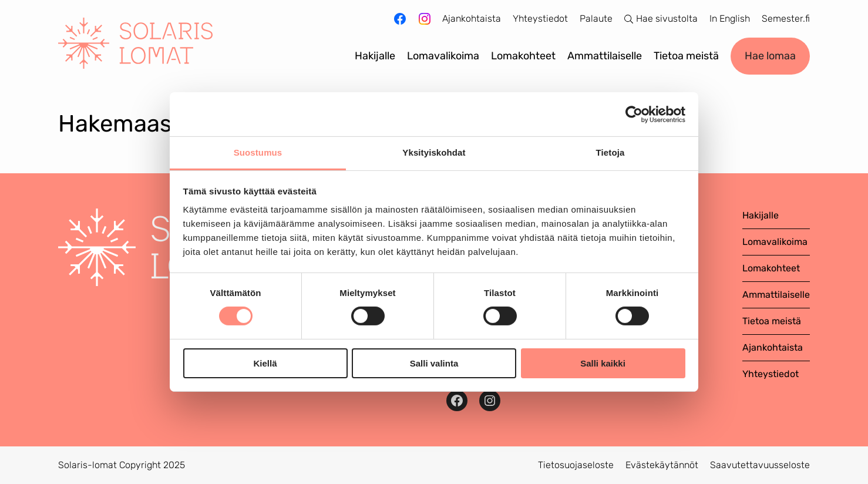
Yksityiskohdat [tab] (434, 152)
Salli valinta (434, 363)
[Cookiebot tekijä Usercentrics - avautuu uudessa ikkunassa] (634, 114)
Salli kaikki (603, 363)
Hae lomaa (770, 56)
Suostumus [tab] (258, 152)
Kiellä (265, 363)
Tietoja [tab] (610, 152)
